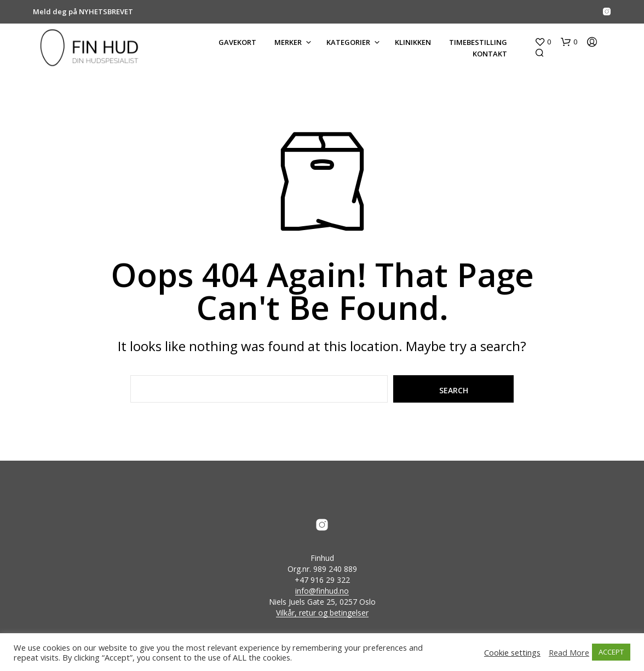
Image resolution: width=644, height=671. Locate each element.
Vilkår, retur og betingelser (322, 613)
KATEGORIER (348, 42)
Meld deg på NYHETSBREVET (83, 12)
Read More (569, 652)
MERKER (288, 42)
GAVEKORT (237, 42)
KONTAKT (490, 54)
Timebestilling (478, 42)
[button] (543, 42)
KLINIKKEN (413, 42)
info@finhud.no (322, 591)
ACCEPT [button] (611, 652)
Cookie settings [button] (512, 652)
